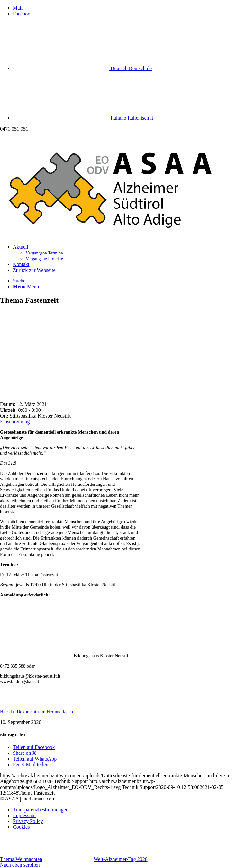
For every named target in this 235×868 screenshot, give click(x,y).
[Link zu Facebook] (23, 14)
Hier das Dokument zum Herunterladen (36, 712)
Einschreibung (15, 422)
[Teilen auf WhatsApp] (35, 759)
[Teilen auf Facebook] (34, 747)
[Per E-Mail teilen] (31, 765)
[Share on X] (24, 753)
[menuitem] (124, 253)
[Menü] (26, 286)
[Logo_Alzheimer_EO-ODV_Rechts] (117, 236)
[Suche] (19, 281)
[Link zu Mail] (18, 8)
